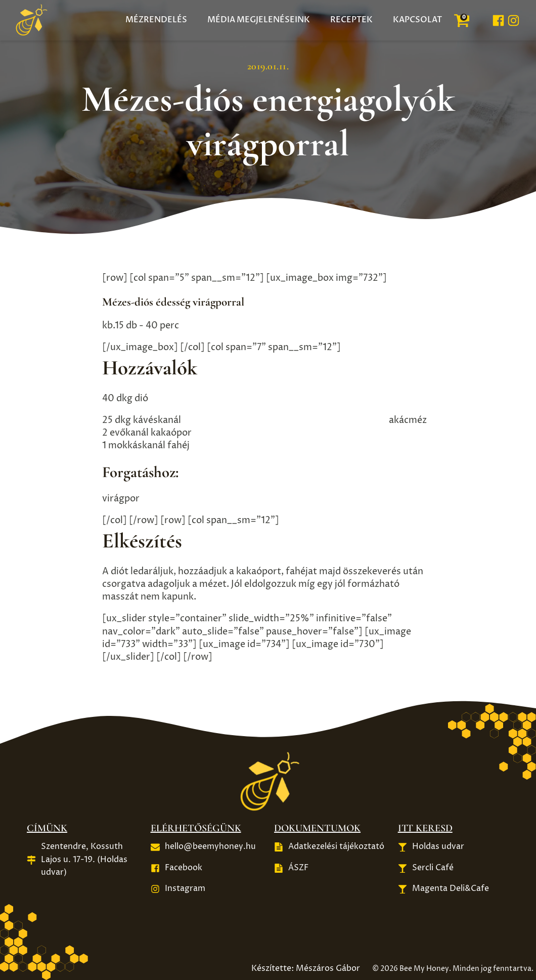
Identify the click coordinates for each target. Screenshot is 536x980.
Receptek (351, 20)
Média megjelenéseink (259, 20)
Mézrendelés (156, 20)
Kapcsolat (417, 20)
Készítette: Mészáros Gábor (306, 968)
